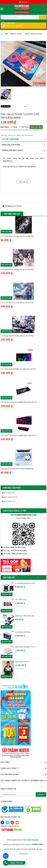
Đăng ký (41, 805)
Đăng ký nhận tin (8, 800)
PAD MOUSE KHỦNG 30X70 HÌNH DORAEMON (17, 480)
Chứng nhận (6, 812)
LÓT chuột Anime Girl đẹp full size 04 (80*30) (17, 246)
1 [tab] (25, 106)
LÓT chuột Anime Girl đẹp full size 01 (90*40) (17, 346)
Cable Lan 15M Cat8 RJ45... (25, 627)
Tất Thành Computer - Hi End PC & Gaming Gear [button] (23, 792)
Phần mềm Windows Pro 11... (26, 658)
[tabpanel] (23, 64)
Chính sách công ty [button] (23, 779)
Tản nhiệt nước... (21, 611)
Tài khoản (23, 2)
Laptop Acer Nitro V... (23, 673)
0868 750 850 (11, 23)
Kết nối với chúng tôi (10, 828)
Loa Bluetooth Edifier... (23, 643)
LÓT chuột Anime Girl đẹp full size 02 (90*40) (17, 312)
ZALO (6, 856)
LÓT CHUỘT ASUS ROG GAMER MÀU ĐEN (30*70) (19, 413)
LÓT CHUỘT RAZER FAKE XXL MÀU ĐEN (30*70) (18, 379)
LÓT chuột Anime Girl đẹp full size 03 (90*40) (17, 279)
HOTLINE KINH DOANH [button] (23, 786)
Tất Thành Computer (31, 851)
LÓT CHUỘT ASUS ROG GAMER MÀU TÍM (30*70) (19, 446)
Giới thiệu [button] (23, 773)
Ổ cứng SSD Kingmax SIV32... (26, 594)
